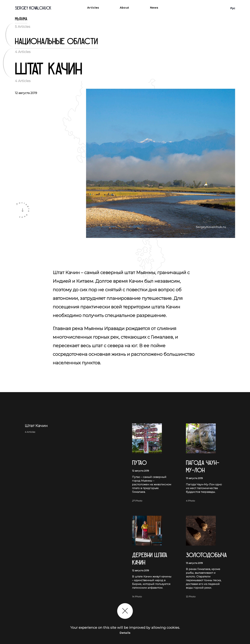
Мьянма (21, 19)
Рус (233, 8)
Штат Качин (49, 69)
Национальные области (56, 41)
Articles (93, 8)
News (154, 8)
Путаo (139, 463)
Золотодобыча (206, 555)
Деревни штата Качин (150, 559)
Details (125, 633)
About (124, 8)
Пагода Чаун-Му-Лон (203, 467)
